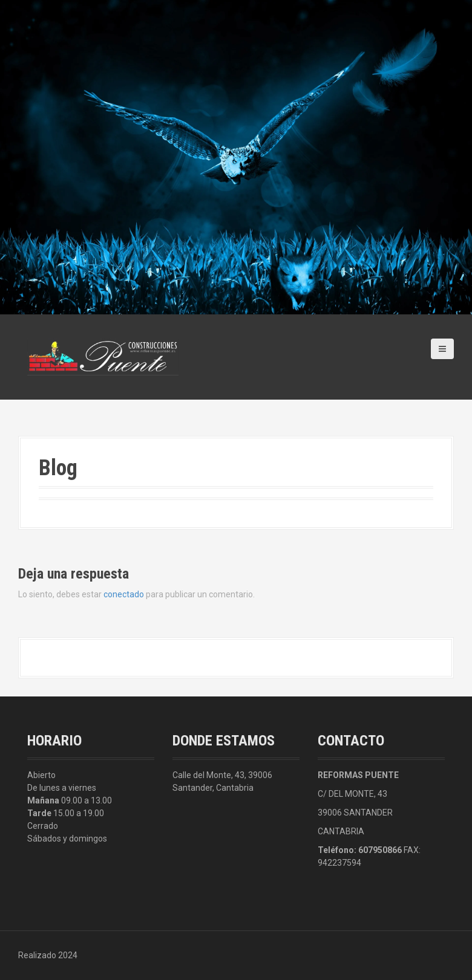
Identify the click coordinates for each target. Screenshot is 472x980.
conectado (124, 594)
